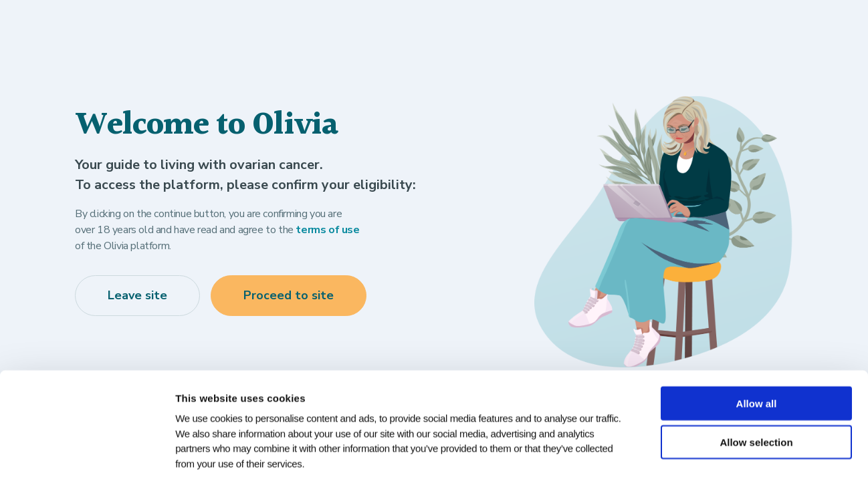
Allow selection (756, 380)
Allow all (757, 341)
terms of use (327, 230)
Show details (687, 455)
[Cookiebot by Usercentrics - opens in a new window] (87, 455)
